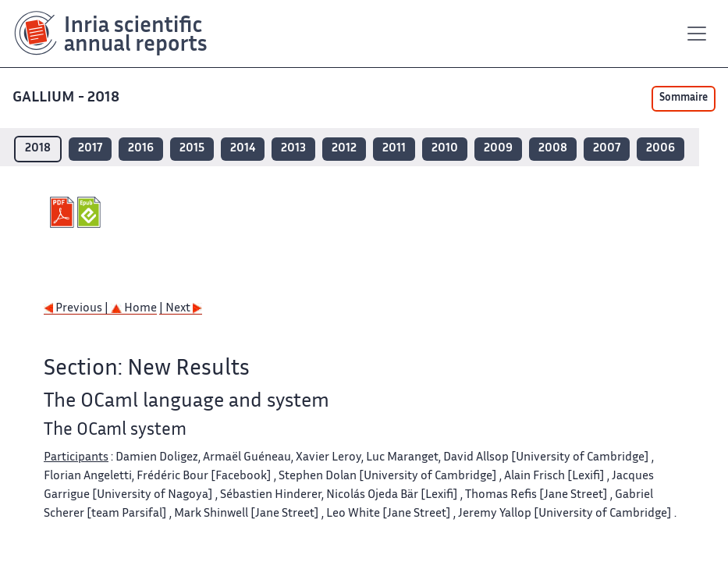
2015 (192, 149)
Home (134, 309)
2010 (445, 149)
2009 (498, 149)
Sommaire (684, 98)
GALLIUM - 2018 (67, 98)
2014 (243, 149)
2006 (661, 149)
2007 (607, 149)
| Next (181, 309)
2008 (553, 149)
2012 (344, 149)
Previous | (77, 309)
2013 (293, 149)
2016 (141, 149)
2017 (90, 149)
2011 (394, 149)
